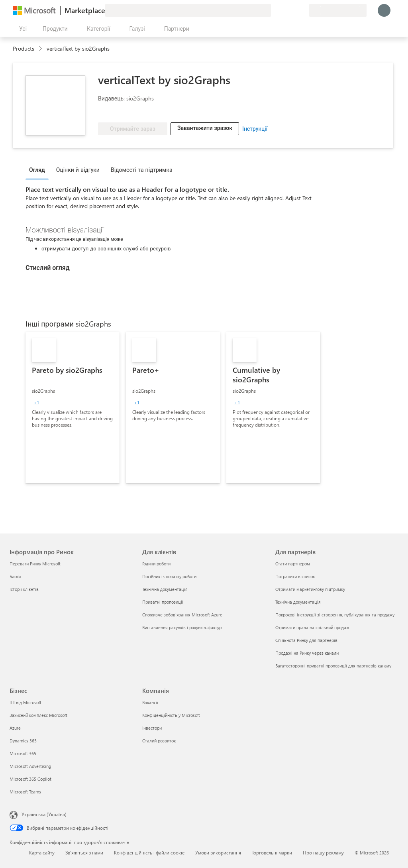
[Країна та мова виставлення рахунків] (338, 10)
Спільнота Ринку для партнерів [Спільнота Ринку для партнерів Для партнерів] (306, 640)
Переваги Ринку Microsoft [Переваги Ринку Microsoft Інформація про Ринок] (35, 564)
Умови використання (218, 852)
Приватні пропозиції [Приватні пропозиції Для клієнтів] (163, 602)
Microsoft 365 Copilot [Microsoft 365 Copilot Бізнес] (30, 779)
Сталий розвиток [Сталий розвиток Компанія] (159, 741)
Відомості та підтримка (142, 170)
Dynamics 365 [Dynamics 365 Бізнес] (23, 741)
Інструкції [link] (255, 129)
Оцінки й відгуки (78, 170)
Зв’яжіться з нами (84, 852)
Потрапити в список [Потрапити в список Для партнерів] (295, 576)
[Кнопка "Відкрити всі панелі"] (21, 29)
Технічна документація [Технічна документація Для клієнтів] (165, 589)
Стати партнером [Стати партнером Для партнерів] (293, 564)
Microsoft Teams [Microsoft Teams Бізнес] (25, 792)
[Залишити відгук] (274, 10)
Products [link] (24, 48)
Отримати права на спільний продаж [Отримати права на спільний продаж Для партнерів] (312, 627)
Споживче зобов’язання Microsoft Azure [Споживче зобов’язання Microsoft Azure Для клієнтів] (182, 615)
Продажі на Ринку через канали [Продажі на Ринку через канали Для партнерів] (307, 653)
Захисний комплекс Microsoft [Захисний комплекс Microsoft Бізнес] (38, 715)
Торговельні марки (272, 852)
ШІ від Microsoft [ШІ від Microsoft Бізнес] (25, 702)
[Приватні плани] (303, 10)
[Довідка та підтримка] (284, 10)
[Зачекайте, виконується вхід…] (384, 10)
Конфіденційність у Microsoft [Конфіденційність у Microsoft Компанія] (171, 715)
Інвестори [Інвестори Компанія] (152, 728)
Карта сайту (42, 852)
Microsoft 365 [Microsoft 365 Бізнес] (23, 753)
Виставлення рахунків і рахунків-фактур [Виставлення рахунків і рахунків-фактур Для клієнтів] (182, 627)
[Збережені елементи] (293, 10)
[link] (73, 407)
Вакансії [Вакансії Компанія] (150, 702)
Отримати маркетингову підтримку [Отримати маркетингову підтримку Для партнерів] (310, 589)
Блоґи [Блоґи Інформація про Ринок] (15, 576)
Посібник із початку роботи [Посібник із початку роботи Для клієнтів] (169, 576)
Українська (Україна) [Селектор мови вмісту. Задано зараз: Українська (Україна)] (44, 814)
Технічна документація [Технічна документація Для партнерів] (298, 602)
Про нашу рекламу (323, 852)
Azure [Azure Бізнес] (15, 728)
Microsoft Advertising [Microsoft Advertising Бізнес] (30, 766)
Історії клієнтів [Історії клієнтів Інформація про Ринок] (24, 589)
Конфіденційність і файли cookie (149, 852)
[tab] (39, 169)
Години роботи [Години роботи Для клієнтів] (156, 564)
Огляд (37, 170)
